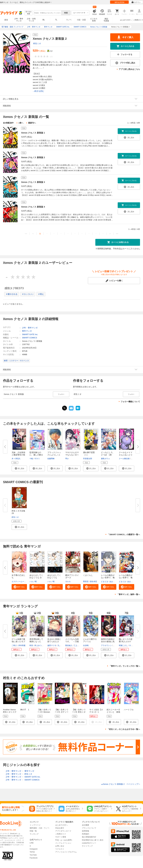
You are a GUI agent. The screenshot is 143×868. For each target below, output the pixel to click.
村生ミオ (37, 43)
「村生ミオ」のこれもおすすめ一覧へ (124, 729)
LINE (32, 843)
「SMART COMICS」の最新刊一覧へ (124, 534)
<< (26, 234)
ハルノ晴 (33, 582)
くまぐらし (88, 575)
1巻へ (21, 123)
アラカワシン (106, 645)
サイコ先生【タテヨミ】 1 (96, 711)
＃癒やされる (12, 294)
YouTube (33, 855)
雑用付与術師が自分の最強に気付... (108, 642)
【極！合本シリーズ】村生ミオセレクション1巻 (79, 712)
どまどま (105, 582)
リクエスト (60, 849)
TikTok (32, 852)
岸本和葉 (22, 645)
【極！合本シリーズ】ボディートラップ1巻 (62, 712)
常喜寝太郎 (88, 459)
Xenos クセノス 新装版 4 (33, 207)
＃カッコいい (28, 294)
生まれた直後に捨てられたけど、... (54, 642)
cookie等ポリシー (89, 843)
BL (44, 20)
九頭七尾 (61, 645)
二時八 (14, 645)
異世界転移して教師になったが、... (36, 642)
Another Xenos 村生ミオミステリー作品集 (10, 712)
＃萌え (41, 294)
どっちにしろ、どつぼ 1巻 (108, 454)
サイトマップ (87, 846)
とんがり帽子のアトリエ (90, 640)
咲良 (31, 645)
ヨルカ (68, 582)
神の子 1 (25, 710)
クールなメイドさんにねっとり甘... (126, 455)
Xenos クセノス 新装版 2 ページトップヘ (121, 784)
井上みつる (39, 645)
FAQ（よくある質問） (64, 840)
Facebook (34, 858)
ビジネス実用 (94, 20)
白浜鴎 (86, 645)
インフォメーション (63, 843)
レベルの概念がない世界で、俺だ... (108, 578)
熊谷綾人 (69, 645)
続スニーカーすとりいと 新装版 (113, 712)
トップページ (35, 825)
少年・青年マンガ (19, 20)
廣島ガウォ (105, 459)
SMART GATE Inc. (30, 334)
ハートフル (129, 710)
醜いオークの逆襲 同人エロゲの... (126, 642)
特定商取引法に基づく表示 (93, 840)
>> (117, 234)
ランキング (34, 834)
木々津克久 (16, 459)
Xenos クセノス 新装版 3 (33, 182)
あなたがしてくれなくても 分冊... (36, 578)
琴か (67, 459)
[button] (19, 468)
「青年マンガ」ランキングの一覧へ (125, 666)
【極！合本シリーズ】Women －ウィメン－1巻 (45, 712)
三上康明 (77, 645)
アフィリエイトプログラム (66, 852)
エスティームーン (19, 582)
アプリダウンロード (63, 831)
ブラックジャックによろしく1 (54, 454)
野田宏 (86, 582)
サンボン (133, 645)
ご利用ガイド (138, 20)
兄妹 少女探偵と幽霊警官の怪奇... (18, 455)
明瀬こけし (123, 645)
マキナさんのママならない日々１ (72, 455)
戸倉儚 (116, 645)
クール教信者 (124, 459)
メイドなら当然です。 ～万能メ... (72, 642)
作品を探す (60, 828)
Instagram (34, 849)
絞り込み (29, 13)
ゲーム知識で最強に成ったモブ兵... (18, 642)
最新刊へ (32, 123)
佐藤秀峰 (51, 459)
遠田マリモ (52, 645)
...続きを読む (38, 91)
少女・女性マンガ (31, 20)
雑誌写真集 (106, 20)
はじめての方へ (126, 20)
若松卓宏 (93, 582)
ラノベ (69, 20)
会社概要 (86, 825)
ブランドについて (89, 828)
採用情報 (86, 831)
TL (56, 20)
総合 (6, 20)
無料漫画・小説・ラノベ (39, 828)
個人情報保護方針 (89, 837)
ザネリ (37, 459)
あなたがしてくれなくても (54, 576)
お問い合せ (60, 846)
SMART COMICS (30, 338)
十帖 (31, 459)
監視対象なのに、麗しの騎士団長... (36, 455)
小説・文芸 (81, 20)
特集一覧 (33, 831)
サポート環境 (61, 837)
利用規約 (86, 834)
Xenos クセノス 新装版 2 (33, 157)
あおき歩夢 (114, 582)
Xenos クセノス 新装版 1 (33, 133)
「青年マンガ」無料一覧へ (128, 594)
